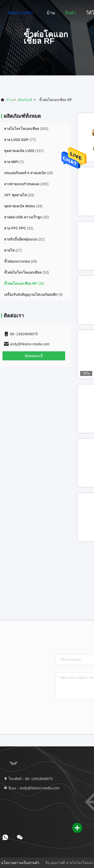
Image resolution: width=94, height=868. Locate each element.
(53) (26, 272)
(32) (26, 217)
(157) (24, 151)
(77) (20, 140)
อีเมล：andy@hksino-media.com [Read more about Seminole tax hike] (31, 788)
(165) (26, 184)
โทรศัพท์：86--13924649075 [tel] (28, 779)
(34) (23, 206)
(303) (26, 129)
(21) (24, 239)
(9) (33, 295)
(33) (19, 195)
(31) (19, 228)
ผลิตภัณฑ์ (25, 100)
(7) (14, 162)
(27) (13, 250)
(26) (28, 173)
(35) (24, 283)
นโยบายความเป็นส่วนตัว (20, 863)
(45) (21, 261)
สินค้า (71, 13)
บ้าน (51, 13)
